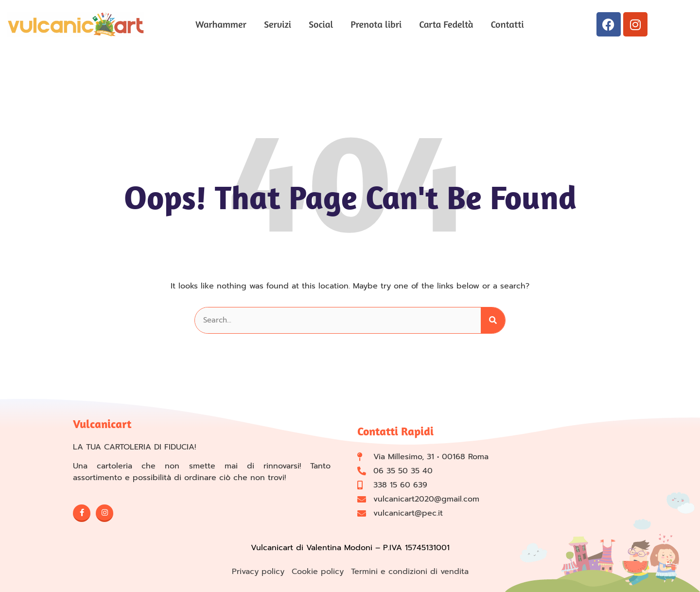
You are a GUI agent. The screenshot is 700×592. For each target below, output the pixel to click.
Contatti (507, 24)
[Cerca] (493, 320)
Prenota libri (376, 24)
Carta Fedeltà (446, 24)
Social (321, 24)
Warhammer (221, 24)
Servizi (278, 24)
